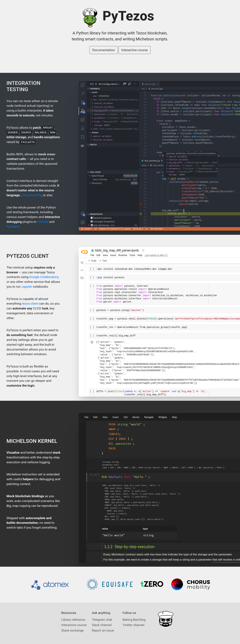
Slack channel (102, 625)
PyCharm (13, 227)
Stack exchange (73, 630)
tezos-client (30, 304)
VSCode (43, 222)
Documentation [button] (104, 50)
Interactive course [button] (135, 50)
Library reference (73, 620)
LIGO (25, 195)
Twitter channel (133, 625)
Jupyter (27, 287)
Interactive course (74, 625)
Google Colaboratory (44, 277)
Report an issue (103, 630)
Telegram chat (102, 620)
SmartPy (35, 195)
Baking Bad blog (134, 620)
